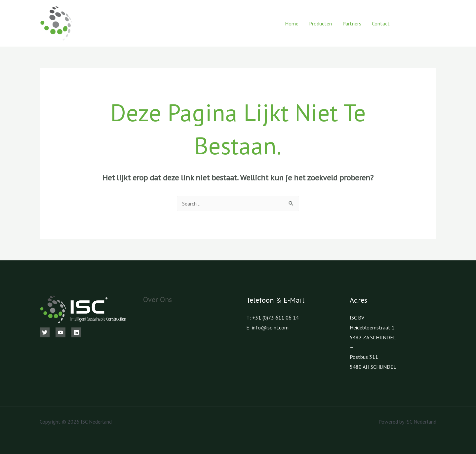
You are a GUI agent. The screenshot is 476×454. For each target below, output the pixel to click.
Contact (381, 23)
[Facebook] (404, 24)
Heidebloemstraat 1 (372, 327)
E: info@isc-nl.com (267, 327)
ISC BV (357, 318)
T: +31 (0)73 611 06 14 (273, 318)
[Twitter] (45, 332)
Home (292, 23)
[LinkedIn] (434, 24)
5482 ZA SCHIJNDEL (373, 337)
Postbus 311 (364, 357)
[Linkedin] (76, 332)
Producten (320, 23)
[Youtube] (419, 24)
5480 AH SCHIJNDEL (373, 367)
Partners (352, 23)
